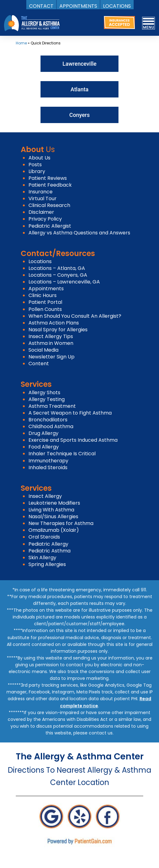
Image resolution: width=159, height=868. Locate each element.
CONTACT (41, 6)
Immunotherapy (48, 461)
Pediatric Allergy (48, 544)
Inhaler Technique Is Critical (62, 454)
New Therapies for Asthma (61, 523)
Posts (35, 165)
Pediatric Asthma (49, 551)
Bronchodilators (48, 420)
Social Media (43, 350)
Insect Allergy (45, 496)
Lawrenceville (79, 64)
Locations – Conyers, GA (58, 275)
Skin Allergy (42, 558)
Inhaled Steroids (48, 467)
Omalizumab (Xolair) (54, 530)
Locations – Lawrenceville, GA (64, 282)
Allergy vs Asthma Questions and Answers (79, 233)
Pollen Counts (45, 309)
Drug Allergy (43, 433)
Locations (40, 261)
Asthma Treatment (52, 406)
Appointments (46, 289)
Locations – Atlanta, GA (57, 268)
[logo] (32, 23)
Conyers (79, 115)
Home (21, 43)
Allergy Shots (44, 393)
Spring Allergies (47, 564)
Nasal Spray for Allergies (58, 330)
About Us (39, 158)
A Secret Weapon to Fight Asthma (70, 413)
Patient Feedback (50, 185)
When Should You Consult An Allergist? (75, 316)
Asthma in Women (51, 343)
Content (39, 364)
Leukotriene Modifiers (54, 503)
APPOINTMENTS (78, 6)
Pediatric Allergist (50, 226)
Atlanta (79, 89)
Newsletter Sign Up (52, 357)
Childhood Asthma (51, 426)
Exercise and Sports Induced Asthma (73, 440)
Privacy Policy (45, 219)
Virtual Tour (43, 198)
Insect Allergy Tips (51, 336)
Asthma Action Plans (54, 323)
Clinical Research (49, 205)
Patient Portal (45, 302)
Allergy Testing (47, 399)
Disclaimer (41, 212)
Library (37, 171)
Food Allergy (44, 447)
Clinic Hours (43, 295)
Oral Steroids (44, 537)
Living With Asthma (51, 510)
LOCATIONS (117, 6)
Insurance (41, 192)
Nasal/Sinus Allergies (53, 517)
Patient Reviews (48, 178)
